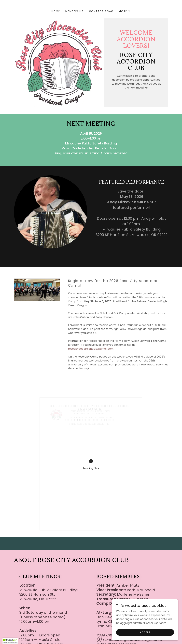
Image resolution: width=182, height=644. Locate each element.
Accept (145, 639)
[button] (125, 11)
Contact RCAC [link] (101, 11)
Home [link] (56, 11)
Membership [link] (75, 11)
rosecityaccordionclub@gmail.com (91, 349)
